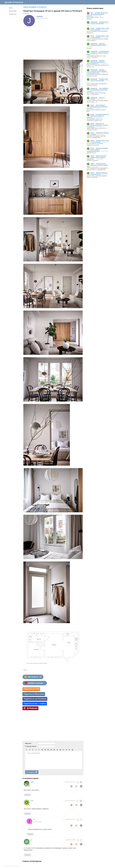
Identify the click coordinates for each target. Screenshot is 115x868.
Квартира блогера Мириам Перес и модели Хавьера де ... (96, 62)
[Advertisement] (98, 209)
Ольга (92, 28)
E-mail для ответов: (31, 746)
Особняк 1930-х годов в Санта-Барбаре (99, 23)
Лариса (32, 782)
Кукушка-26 (94, 22)
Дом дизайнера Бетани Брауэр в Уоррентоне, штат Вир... (97, 90)
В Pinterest (32, 708)
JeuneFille (40, 16)
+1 (81, 782)
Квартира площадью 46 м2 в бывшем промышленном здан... (97, 71)
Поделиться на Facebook (35, 699)
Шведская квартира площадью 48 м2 (98, 44)
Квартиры (26, 13)
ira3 (34, 819)
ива (31, 840)
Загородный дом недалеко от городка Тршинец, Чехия (98, 53)
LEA (92, 13)
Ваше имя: (28, 743)
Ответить (27, 795)
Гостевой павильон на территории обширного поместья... (97, 14)
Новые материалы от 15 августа (35, 7)
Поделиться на (35, 703)
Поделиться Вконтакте (34, 694)
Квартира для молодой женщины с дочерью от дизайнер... (97, 125)
